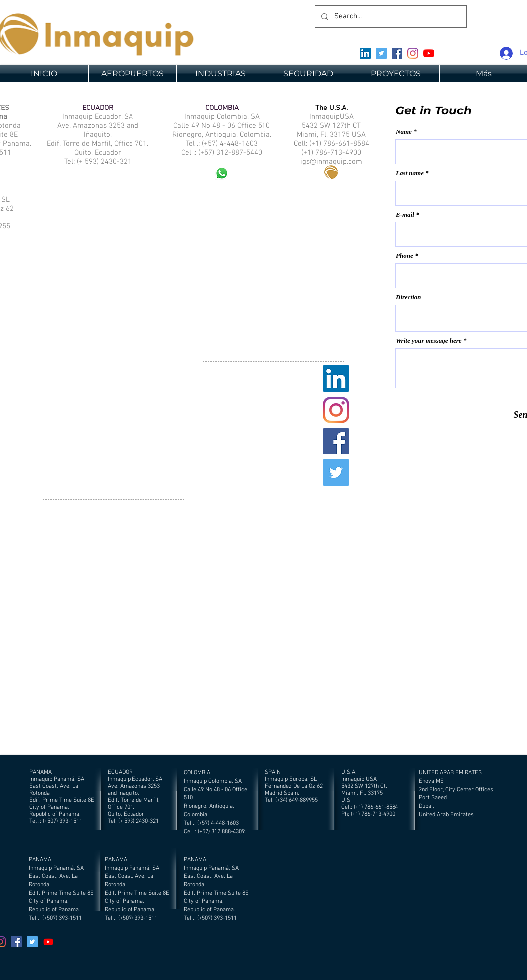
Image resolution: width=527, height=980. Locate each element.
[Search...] (390, 17)
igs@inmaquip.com (331, 162)
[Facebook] (397, 53)
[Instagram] (413, 53)
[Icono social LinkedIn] (365, 53)
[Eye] (331, 171)
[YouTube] (429, 53)
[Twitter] (381, 53)
